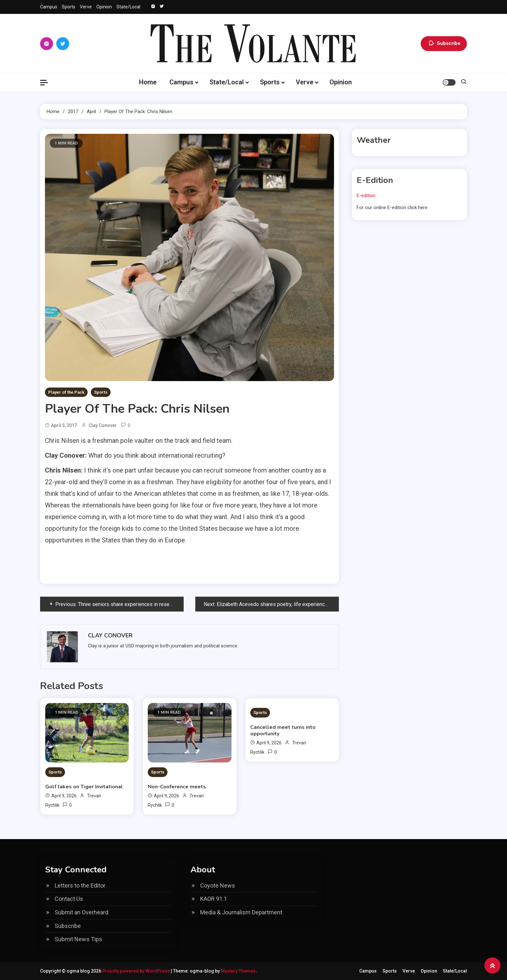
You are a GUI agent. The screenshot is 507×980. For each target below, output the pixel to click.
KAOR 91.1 (214, 899)
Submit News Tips (78, 939)
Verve (86, 7)
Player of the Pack (66, 392)
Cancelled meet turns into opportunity (283, 730)
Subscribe (444, 44)
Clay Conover (103, 425)
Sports (69, 7)
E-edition (366, 196)
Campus (49, 7)
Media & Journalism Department (241, 912)
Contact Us (69, 899)
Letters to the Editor (80, 885)
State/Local (128, 7)
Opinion (104, 7)
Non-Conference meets (177, 787)
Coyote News (218, 885)
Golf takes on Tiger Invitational (84, 787)
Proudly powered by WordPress (136, 971)
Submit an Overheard (81, 912)
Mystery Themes (238, 971)
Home (148, 82)
